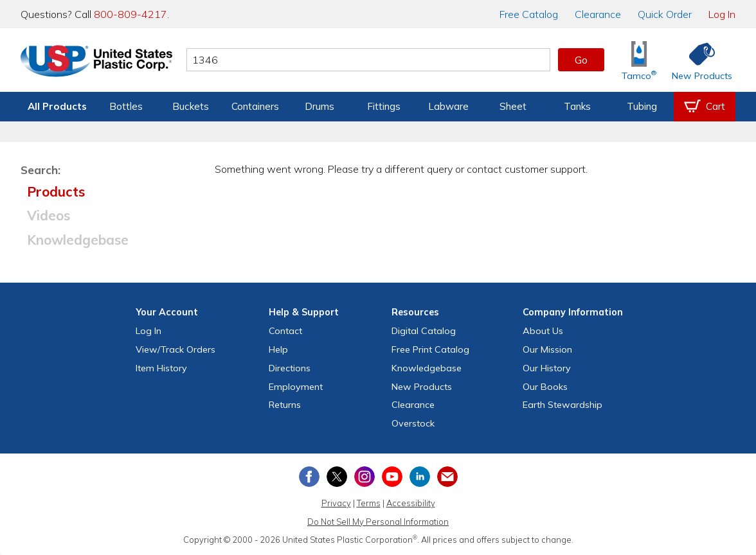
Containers (255, 106)
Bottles (126, 106)
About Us (543, 331)
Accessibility (411, 503)
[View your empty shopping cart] (705, 107)
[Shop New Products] (697, 60)
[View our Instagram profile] (364, 477)
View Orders (175, 349)
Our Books (545, 387)
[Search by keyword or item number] (368, 60)
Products (56, 191)
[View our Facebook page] (309, 477)
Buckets (191, 106)
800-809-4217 (130, 14)
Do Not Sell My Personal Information (378, 522)
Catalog (529, 14)
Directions (290, 368)
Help (278, 349)
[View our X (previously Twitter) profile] (337, 477)
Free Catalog (430, 349)
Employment (296, 387)
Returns (285, 405)
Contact (285, 331)
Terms (369, 503)
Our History (547, 368)
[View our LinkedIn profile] (420, 477)
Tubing (642, 106)
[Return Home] (96, 62)
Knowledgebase (78, 240)
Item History (161, 368)
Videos (49, 215)
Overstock (413, 423)
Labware (448, 106)
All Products (57, 106)
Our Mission (547, 349)
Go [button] (581, 60)
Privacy (336, 503)
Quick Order (665, 14)
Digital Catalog (424, 331)
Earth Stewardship (562, 405)
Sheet (513, 106)
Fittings (384, 106)
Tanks (577, 106)
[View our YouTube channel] (392, 477)
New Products (422, 387)
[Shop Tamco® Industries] (639, 60)
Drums (319, 106)
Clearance (598, 14)
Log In (722, 14)
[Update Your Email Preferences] (447, 477)
